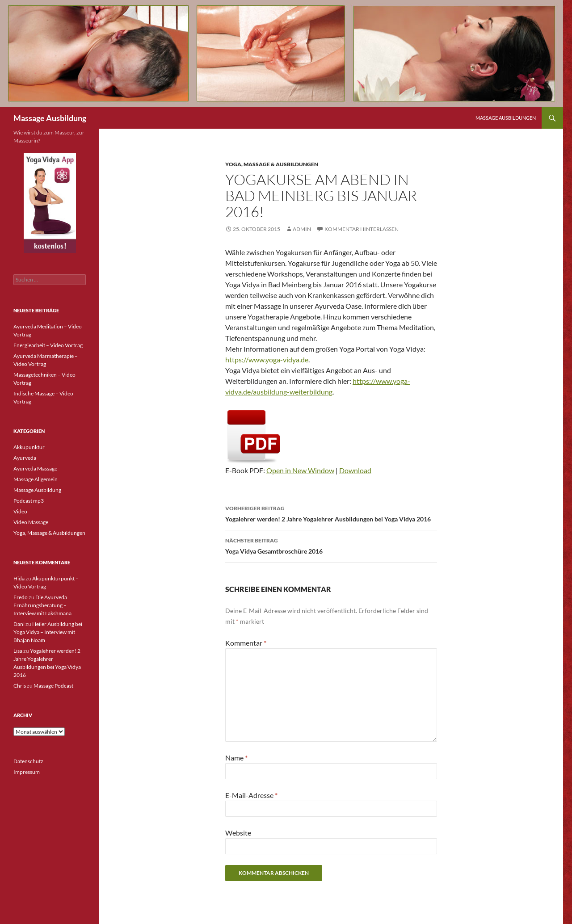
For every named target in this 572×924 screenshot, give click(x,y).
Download (355, 470)
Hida (19, 578)
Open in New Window (300, 470)
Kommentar (246, 643)
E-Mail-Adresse (251, 795)
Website (238, 833)
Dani (19, 624)
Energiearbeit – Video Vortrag (48, 345)
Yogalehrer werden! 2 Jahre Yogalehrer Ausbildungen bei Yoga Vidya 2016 (331, 513)
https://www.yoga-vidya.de (267, 359)
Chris (20, 686)
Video (20, 511)
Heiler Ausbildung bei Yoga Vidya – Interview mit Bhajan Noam (48, 632)
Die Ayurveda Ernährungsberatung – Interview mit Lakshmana (42, 605)
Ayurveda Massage (35, 468)
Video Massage (31, 522)
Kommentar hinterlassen (362, 229)
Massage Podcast (53, 686)
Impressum (27, 772)
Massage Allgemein (36, 479)
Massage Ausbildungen (506, 118)
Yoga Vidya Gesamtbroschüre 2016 (331, 545)
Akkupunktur (29, 447)
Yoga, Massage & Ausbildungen (272, 164)
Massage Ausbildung (50, 118)
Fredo (21, 597)
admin (302, 229)
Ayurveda (25, 458)
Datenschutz (28, 761)
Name (236, 758)
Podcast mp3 (29, 501)
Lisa (18, 651)
